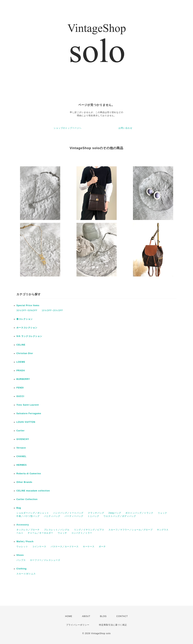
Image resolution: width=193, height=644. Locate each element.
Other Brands (24, 482)
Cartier (21, 431)
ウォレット (22, 547)
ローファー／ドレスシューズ (45, 560)
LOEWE (21, 362)
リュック (162, 513)
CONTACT (122, 616)
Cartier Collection (27, 499)
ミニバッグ (93, 516)
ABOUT (86, 616)
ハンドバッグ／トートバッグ (68, 513)
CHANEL (21, 456)
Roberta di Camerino (29, 474)
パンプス (21, 560)
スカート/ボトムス (26, 574)
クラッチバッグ (96, 513)
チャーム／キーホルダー (40, 533)
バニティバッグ (52, 516)
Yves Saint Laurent (28, 405)
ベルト (20, 533)
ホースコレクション (27, 328)
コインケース (39, 547)
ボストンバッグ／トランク (139, 513)
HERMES (22, 465)
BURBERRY (23, 379)
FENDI (20, 388)
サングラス (163, 530)
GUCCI (20, 396)
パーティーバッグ (74, 516)
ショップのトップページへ (68, 128)
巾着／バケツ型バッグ (28, 516)
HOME (69, 616)
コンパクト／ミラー (82, 533)
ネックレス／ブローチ (28, 530)
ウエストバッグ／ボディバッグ (120, 516)
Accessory (23, 525)
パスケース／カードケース (65, 547)
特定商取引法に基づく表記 (113, 625)
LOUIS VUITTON (26, 422)
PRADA (21, 371)
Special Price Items (28, 305)
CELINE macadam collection (33, 491)
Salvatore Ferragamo (29, 413)
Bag (19, 508)
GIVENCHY (23, 439)
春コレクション (25, 319)
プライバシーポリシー (78, 625)
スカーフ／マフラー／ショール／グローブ (131, 530)
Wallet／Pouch (25, 542)
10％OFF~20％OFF (52, 310)
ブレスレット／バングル (57, 530)
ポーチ (102, 547)
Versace (21, 448)
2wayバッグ (115, 513)
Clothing (22, 569)
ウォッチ (62, 533)
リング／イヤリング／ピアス (89, 530)
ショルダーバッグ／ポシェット (33, 513)
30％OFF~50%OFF (27, 310)
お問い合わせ (125, 128)
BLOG (103, 616)
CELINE (21, 345)
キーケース (89, 547)
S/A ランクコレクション (29, 336)
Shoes (20, 555)
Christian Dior (25, 353)
